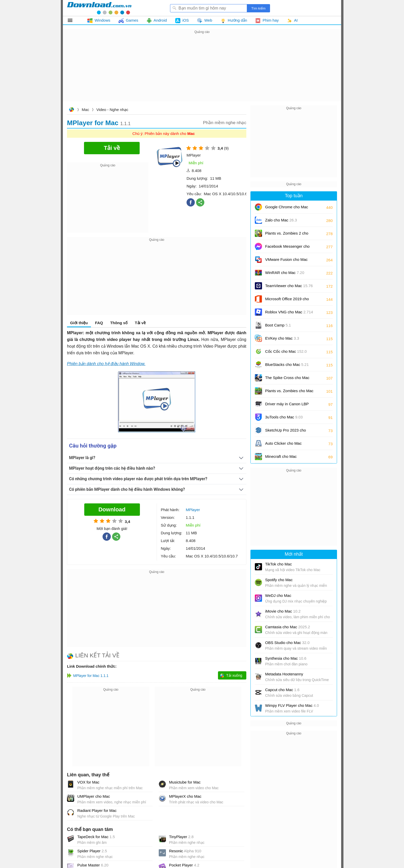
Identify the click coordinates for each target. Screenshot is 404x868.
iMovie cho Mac (283, 611)
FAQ (99, 323)
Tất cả (73, 20)
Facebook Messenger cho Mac (287, 248)
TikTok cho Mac (279, 564)
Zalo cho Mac (281, 220)
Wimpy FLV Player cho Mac (292, 705)
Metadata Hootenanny (284, 674)
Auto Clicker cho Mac (283, 443)
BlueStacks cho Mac (287, 364)
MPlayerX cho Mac (185, 796)
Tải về (140, 323)
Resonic (185, 851)
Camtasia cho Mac (288, 627)
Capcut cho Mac (282, 690)
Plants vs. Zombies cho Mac (289, 393)
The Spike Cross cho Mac (287, 379)
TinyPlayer (181, 837)
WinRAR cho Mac (285, 273)
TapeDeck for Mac (96, 837)
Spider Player (92, 851)
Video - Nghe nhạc (112, 110)
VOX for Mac (88, 782)
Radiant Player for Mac (97, 810)
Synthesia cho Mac (286, 658)
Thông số (119, 323)
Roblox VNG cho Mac (289, 312)
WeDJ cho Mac (278, 595)
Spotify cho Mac (279, 580)
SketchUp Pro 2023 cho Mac (285, 432)
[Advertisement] (202, 71)
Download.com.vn (71, 110)
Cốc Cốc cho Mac (286, 351)
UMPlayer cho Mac (94, 796)
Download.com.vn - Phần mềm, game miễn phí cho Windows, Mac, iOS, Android (99, 8)
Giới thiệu (79, 323)
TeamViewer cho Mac (289, 286)
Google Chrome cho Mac (287, 209)
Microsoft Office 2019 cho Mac (287, 301)
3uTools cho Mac (284, 417)
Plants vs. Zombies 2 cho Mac (287, 235)
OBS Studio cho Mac (287, 643)
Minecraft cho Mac (281, 456)
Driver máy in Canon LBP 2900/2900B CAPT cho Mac (289, 406)
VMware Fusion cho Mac (286, 261)
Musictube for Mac (185, 782)
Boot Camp (278, 325)
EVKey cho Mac (282, 338)
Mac (85, 110)
